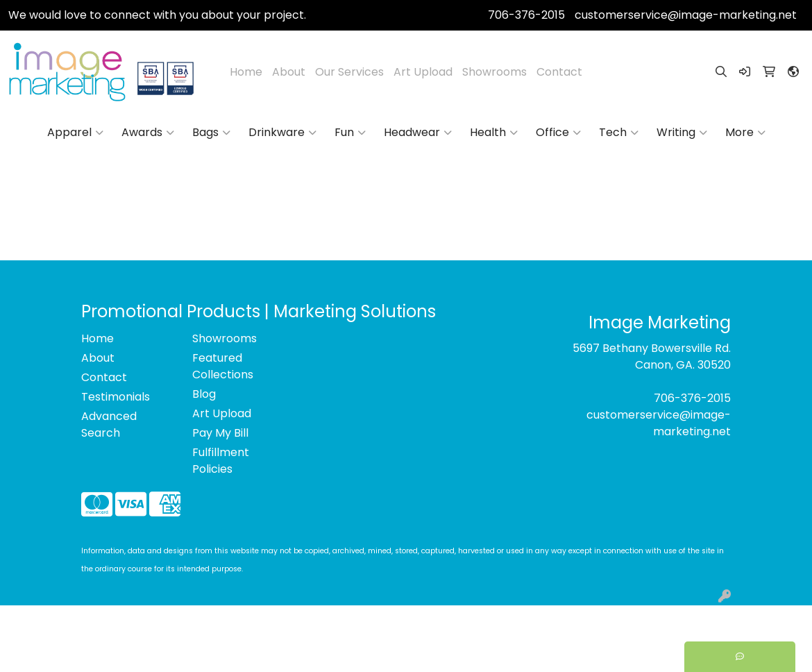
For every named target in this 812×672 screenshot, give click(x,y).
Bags (211, 133)
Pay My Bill (220, 433)
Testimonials (116, 397)
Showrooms (494, 72)
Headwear (418, 133)
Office (558, 133)
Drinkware (282, 133)
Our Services (349, 72)
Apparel (75, 133)
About (289, 72)
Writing (682, 133)
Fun (350, 133)
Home (246, 72)
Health (494, 133)
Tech (619, 133)
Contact (559, 72)
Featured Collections (223, 366)
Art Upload (423, 72)
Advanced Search (109, 425)
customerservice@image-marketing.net (686, 15)
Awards (148, 133)
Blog (204, 394)
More (745, 133)
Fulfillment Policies (221, 461)
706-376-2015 (526, 15)
